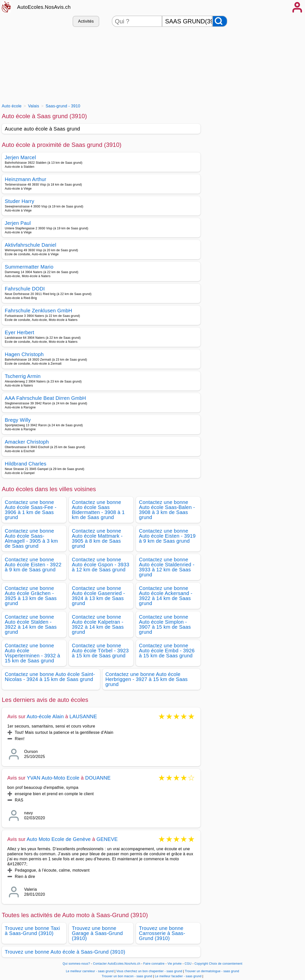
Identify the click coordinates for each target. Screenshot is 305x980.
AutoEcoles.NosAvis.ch (44, 7)
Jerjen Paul (18, 223)
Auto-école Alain (45, 716)
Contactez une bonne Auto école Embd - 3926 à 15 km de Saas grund (167, 651)
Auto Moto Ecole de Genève (59, 839)
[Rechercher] (220, 21)
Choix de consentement (226, 964)
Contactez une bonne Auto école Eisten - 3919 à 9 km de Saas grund (167, 536)
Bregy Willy (18, 420)
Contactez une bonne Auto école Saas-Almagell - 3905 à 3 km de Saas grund (31, 538)
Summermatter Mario (29, 267)
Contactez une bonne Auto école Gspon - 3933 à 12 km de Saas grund (101, 565)
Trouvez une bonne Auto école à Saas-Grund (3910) (65, 952)
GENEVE (107, 839)
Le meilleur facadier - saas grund (178, 976)
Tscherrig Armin (23, 376)
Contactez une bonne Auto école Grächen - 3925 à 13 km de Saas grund (31, 596)
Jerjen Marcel (20, 157)
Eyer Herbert (19, 332)
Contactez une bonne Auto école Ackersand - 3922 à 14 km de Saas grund (166, 596)
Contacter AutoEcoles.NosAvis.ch (117, 964)
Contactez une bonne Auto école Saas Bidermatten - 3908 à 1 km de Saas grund (98, 510)
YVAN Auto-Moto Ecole (53, 778)
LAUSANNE (83, 716)
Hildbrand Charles (26, 464)
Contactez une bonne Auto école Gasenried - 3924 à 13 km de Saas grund (98, 596)
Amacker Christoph (27, 442)
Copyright (201, 964)
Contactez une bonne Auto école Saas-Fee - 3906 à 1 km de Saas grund (31, 510)
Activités (86, 21)
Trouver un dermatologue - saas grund (212, 971)
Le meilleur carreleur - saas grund (90, 971)
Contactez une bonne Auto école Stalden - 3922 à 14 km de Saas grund (31, 624)
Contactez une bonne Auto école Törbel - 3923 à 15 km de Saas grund (100, 651)
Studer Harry (19, 201)
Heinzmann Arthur (26, 179)
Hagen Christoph (24, 354)
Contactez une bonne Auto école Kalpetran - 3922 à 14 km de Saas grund (98, 624)
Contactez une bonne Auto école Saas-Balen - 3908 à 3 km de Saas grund (167, 510)
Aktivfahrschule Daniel (31, 245)
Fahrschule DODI (25, 289)
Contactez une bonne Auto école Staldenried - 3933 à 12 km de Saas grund (167, 567)
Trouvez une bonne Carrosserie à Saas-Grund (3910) (162, 933)
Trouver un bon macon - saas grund (127, 976)
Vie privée (175, 964)
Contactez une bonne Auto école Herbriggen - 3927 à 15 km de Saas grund (147, 679)
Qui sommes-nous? (76, 964)
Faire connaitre (154, 964)
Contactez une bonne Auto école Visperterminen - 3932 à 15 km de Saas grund (32, 653)
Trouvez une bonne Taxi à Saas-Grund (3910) (32, 931)
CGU (188, 964)
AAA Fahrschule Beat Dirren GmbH (45, 398)
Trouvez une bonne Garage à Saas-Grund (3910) (97, 933)
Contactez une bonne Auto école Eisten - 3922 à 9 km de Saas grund (33, 565)
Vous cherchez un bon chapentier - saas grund (149, 971)
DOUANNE (98, 778)
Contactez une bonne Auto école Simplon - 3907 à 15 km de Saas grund (165, 624)
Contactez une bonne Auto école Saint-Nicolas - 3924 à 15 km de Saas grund (50, 677)
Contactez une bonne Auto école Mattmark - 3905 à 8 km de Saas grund (97, 538)
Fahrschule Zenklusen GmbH (38, 311)
